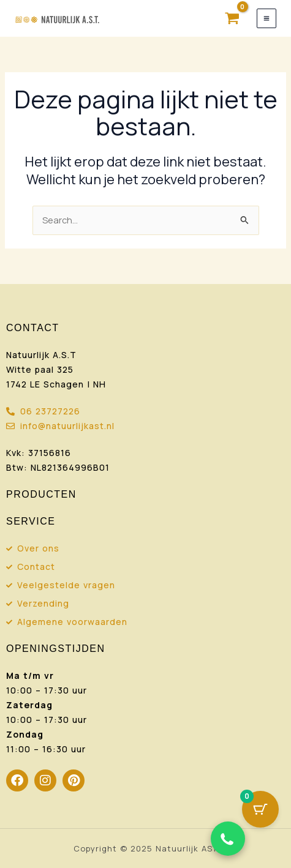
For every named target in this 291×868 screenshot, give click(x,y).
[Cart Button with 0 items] (260, 809)
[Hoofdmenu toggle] (266, 18)
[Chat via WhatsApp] (228, 839)
